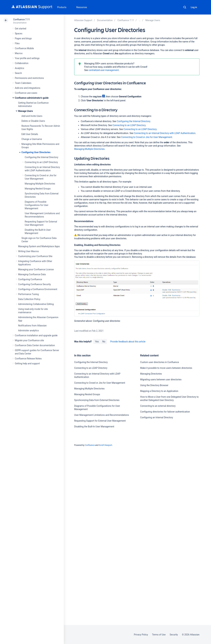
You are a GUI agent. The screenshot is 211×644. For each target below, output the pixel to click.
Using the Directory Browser (154, 385)
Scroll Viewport (105, 445)
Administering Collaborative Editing (36, 304)
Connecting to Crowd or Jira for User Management (147, 137)
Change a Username (32, 139)
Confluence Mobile (24, 48)
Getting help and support (27, 363)
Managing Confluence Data (32, 274)
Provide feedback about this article (128, 342)
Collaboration (22, 63)
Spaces (19, 33)
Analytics (19, 68)
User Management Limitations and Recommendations (102, 415)
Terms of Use (159, 635)
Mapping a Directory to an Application (159, 391)
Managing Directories (151, 374)
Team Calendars (23, 83)
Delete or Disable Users (33, 121)
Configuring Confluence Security (34, 284)
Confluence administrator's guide (32, 98)
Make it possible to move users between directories (166, 368)
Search (185, 7)
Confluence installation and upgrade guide (36, 335)
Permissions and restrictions (29, 78)
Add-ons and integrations (28, 88)
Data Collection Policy (29, 299)
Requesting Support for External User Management (100, 421)
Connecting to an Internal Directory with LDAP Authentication (165, 133)
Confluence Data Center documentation (35, 345)
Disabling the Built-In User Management (94, 427)
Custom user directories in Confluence (159, 362)
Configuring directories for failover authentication (165, 412)
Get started (21, 29)
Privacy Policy (141, 635)
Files (17, 43)
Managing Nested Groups (38, 189)
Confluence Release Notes (28, 359)
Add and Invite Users (32, 116)
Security (174, 635)
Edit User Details (30, 134)
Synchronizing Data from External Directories (97, 400)
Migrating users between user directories (161, 380)
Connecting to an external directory (158, 406)
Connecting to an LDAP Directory (41, 162)
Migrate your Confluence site (29, 340)
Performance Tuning (28, 294)
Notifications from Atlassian (32, 326)
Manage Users (25, 111)
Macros (19, 53)
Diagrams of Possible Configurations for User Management (37, 205)
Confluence (90, 445)
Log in (194, 7)
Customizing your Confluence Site (35, 256)
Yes (97, 342)
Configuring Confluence (30, 279)
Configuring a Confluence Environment (38, 289)
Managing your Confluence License (36, 269)
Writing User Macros (28, 251)
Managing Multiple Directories (40, 184)
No (104, 342)
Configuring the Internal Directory (41, 157)
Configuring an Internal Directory (157, 417)
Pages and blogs (23, 38)
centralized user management (104, 70)
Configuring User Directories (36, 152)
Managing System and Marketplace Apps (39, 246)
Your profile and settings (27, 58)
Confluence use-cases (26, 93)
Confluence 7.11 (21, 19)
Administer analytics (28, 330)
